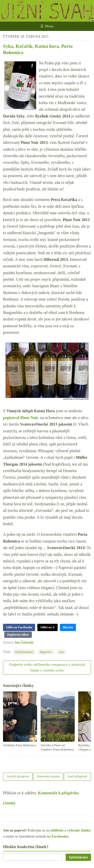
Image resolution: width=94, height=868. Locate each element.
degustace (46, 652)
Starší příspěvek (78, 776)
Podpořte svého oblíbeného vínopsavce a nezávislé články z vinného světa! (47, 668)
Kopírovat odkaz (18, 635)
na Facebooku (58, 836)
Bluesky (68, 627)
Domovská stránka (48, 776)
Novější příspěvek (18, 776)
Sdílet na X (48, 627)
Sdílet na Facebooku (19, 627)
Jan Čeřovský (24, 643)
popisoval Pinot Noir (21, 418)
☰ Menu (47, 26)
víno (61, 652)
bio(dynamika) (24, 652)
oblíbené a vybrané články (71, 830)
